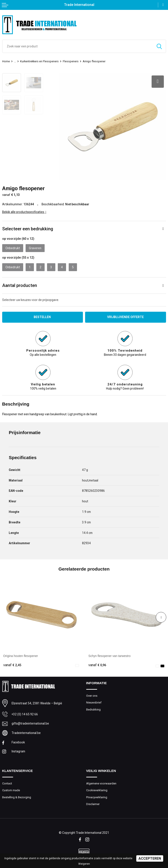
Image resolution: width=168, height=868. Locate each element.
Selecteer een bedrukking (28, 229)
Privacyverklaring (97, 797)
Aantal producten (20, 285)
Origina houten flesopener (21, 656)
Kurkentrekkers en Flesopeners (40, 61)
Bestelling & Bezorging (17, 797)
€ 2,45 (12, 665)
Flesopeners (71, 61)
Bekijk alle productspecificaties (24, 212)
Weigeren (84, 864)
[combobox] (78, 46)
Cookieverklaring (97, 790)
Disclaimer (93, 804)
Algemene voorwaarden (101, 783)
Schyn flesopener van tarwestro (109, 656)
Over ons (92, 695)
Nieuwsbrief (94, 702)
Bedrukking (93, 709)
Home (6, 61)
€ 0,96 (97, 665)
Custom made (11, 790)
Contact (7, 783)
